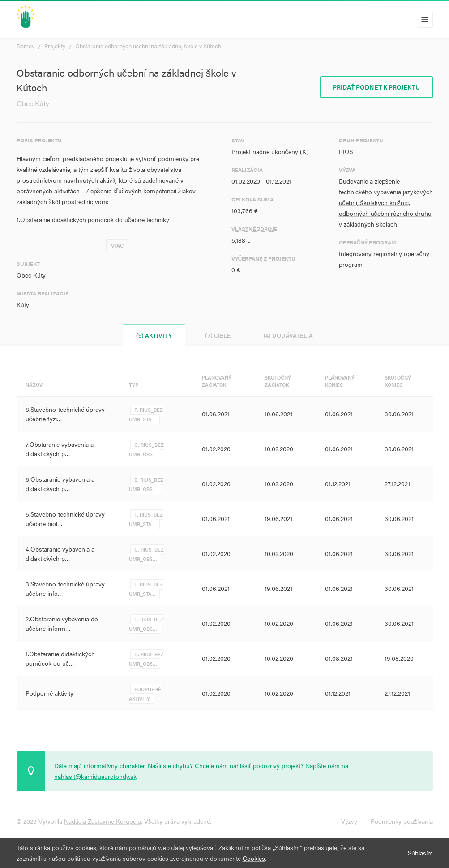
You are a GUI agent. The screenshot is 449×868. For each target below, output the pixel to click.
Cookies (254, 858)
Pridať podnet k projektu (376, 87)
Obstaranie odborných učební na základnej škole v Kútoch (148, 46)
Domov (26, 46)
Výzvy (349, 821)
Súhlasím (420, 853)
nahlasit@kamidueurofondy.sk (95, 776)
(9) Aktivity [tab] (154, 335)
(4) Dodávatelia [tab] (288, 335)
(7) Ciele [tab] (218, 335)
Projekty (55, 46)
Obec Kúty (33, 103)
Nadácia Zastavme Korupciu (103, 821)
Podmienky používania (402, 821)
